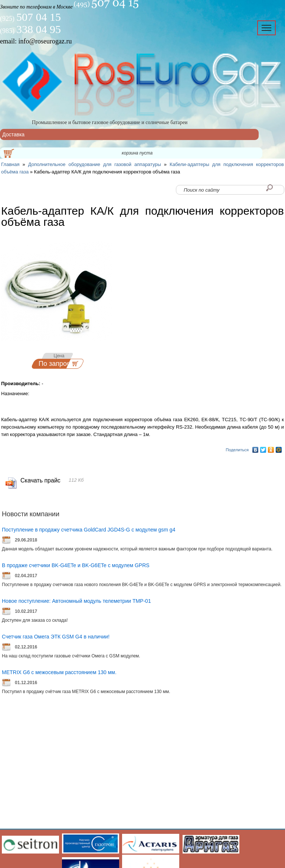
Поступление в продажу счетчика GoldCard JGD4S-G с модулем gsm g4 (89, 530)
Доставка (13, 134)
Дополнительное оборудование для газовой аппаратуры (95, 164)
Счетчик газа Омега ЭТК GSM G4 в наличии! (56, 637)
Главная (10, 164)
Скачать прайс (40, 480)
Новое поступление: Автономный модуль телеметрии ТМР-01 (76, 601)
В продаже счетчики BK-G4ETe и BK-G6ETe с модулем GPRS (76, 565)
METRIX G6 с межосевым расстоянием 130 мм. (59, 672)
